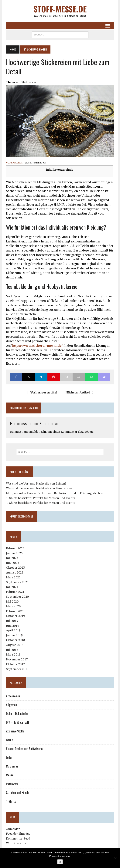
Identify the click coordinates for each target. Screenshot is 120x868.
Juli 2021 (12, 587)
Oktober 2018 (15, 640)
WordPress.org (16, 843)
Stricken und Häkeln (18, 793)
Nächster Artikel (79, 392)
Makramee (12, 766)
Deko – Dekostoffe (17, 714)
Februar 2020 (15, 611)
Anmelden (13, 829)
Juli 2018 (12, 650)
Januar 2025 (14, 553)
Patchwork (12, 784)
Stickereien (29, 82)
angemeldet (32, 432)
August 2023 (15, 572)
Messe (10, 775)
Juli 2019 (12, 621)
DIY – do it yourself (18, 722)
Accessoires (13, 696)
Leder (9, 758)
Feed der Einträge (18, 833)
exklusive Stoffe (15, 731)
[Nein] (115, 858)
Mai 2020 (12, 601)
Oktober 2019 (15, 616)
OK (60, 862)
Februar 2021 (15, 592)
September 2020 (17, 597)
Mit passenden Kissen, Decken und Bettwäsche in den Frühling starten (54, 493)
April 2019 (13, 630)
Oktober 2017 (15, 664)
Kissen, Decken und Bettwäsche (24, 749)
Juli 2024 (12, 558)
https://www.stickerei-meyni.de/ (37, 345)
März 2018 (13, 654)
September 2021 (17, 582)
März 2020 (13, 606)
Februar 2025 (15, 548)
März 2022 (13, 577)
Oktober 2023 (15, 567)
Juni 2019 (13, 626)
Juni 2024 (13, 563)
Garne (9, 740)
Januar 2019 (14, 635)
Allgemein (12, 705)
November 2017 (17, 659)
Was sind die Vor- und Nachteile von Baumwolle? (39, 488)
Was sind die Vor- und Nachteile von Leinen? (36, 483)
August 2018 (15, 645)
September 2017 (17, 669)
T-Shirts (11, 801)
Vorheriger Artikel (42, 392)
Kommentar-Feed (18, 838)
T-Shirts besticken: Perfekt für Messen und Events (41, 498)
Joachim (17, 163)
